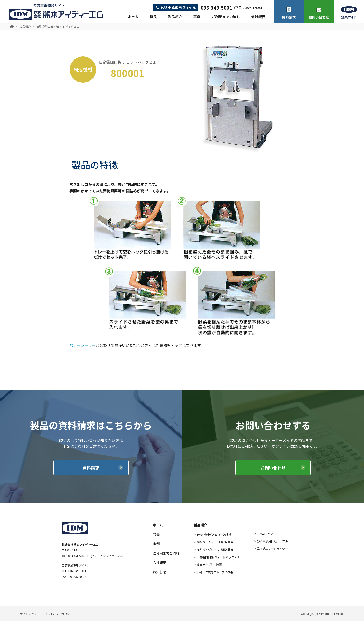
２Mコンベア (265, 533)
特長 (153, 17)
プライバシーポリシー (59, 614)
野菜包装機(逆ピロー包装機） (215, 534)
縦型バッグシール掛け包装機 (215, 542)
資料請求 (91, 468)
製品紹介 (175, 17)
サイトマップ (28, 614)
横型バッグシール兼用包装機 (215, 549)
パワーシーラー (82, 345)
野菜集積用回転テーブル (272, 541)
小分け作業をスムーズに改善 (215, 572)
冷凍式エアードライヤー (272, 549)
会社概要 (258, 17)
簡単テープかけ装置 (209, 564)
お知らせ (160, 572)
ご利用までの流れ (226, 17)
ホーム (133, 17)
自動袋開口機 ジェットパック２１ (218, 557)
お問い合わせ (273, 468)
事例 (197, 17)
